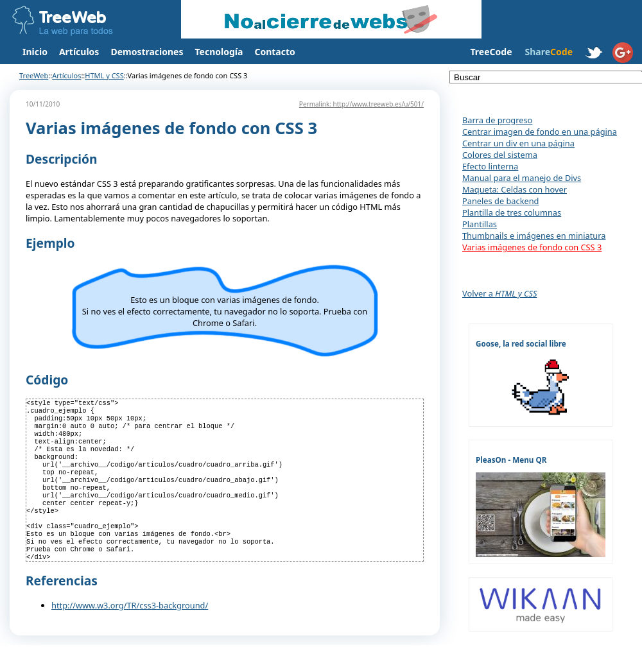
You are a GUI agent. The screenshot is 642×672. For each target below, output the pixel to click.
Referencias (62, 607)
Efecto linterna (490, 166)
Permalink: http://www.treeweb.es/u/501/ (361, 104)
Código (47, 380)
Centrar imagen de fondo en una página (540, 132)
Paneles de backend (500, 201)
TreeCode (491, 52)
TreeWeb (34, 75)
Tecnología (219, 52)
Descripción (62, 159)
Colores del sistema (500, 155)
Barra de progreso (497, 120)
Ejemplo (50, 243)
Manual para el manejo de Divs (522, 178)
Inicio (35, 52)
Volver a (499, 293)
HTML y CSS (104, 75)
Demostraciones (147, 52)
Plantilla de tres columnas (512, 212)
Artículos (79, 52)
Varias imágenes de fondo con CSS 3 (532, 247)
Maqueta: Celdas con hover (515, 189)
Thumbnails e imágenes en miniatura (534, 236)
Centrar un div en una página (518, 143)
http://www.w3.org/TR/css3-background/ (130, 632)
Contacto (274, 52)
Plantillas (480, 224)
